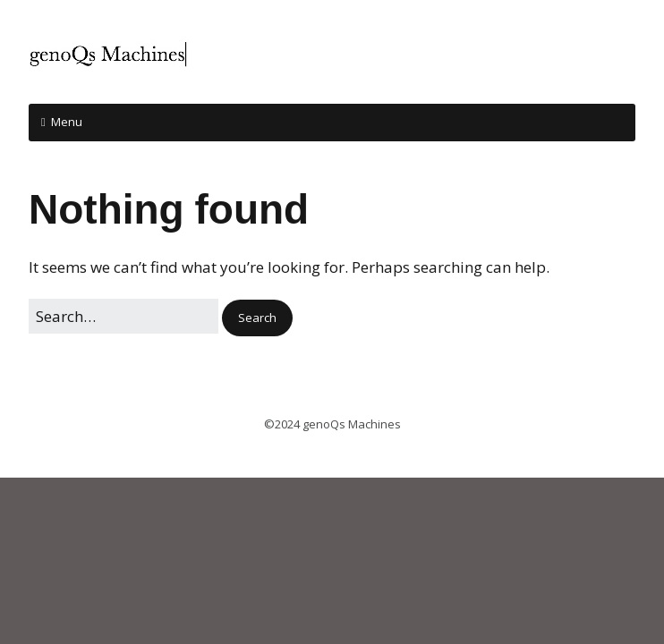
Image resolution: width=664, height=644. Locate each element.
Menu (67, 122)
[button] (257, 318)
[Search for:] (123, 316)
